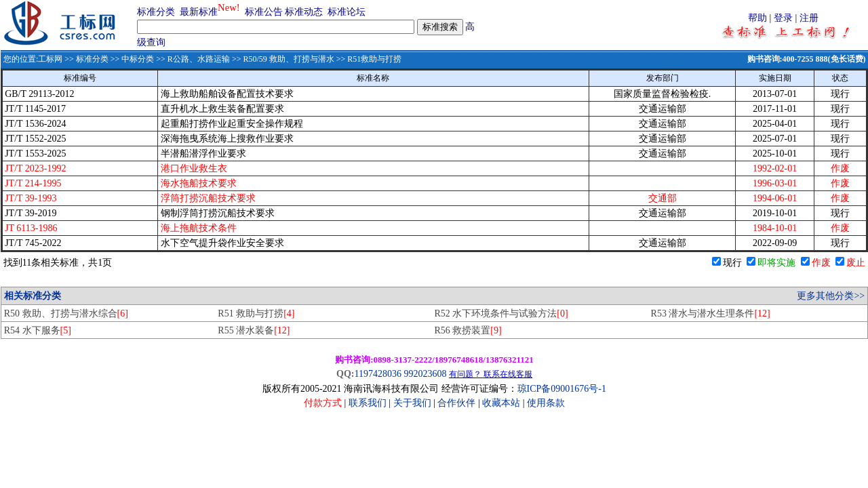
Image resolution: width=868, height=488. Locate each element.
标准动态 (304, 12)
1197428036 (377, 374)
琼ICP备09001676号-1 (562, 389)
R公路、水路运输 (199, 59)
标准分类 (156, 12)
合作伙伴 (456, 403)
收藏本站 (501, 403)
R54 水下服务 (38, 330)
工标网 (50, 59)
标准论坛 (347, 12)
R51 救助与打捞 (256, 313)
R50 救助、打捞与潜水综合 (66, 313)
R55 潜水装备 (254, 330)
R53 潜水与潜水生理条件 (711, 313)
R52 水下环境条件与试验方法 (501, 313)
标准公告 (264, 12)
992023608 (425, 374)
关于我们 (414, 403)
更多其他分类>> (831, 296)
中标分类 (138, 59)
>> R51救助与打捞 (368, 59)
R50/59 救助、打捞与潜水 (288, 59)
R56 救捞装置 (468, 330)
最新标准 (199, 12)
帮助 (757, 18)
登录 (783, 18)
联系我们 (368, 403)
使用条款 (546, 403)
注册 (809, 18)
